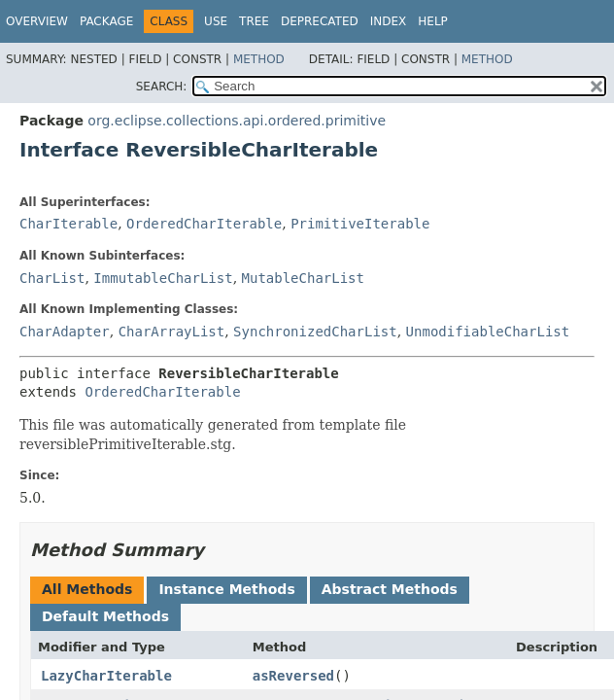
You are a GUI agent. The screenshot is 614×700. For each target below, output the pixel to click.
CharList (52, 278)
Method (259, 59)
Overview (37, 21)
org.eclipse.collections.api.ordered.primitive (237, 121)
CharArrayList (172, 332)
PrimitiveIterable (360, 224)
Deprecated (320, 21)
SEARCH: (162, 87)
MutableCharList (303, 278)
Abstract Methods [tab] (390, 589)
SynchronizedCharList (315, 332)
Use (216, 21)
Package (106, 21)
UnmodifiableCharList (488, 332)
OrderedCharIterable (204, 224)
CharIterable (68, 224)
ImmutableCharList (163, 278)
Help (433, 21)
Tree (254, 21)
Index (389, 21)
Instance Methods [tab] (226, 589)
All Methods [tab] (87, 589)
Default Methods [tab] (105, 616)
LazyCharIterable (106, 676)
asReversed (293, 676)
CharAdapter (65, 332)
